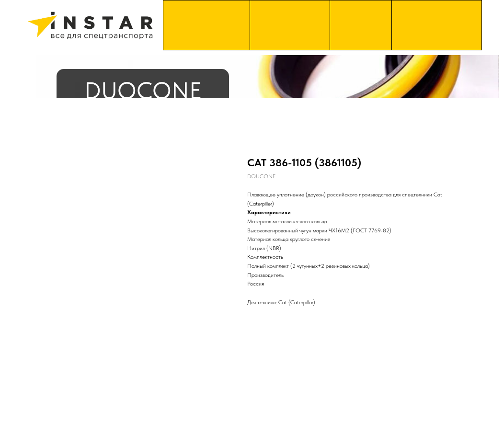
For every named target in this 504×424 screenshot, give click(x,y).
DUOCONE (143, 90)
